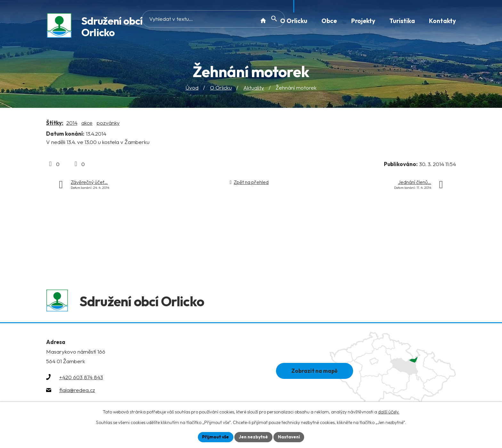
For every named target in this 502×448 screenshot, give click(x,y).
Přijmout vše (215, 437)
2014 (72, 123)
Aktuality (254, 88)
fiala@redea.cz (77, 391)
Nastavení (290, 437)
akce (87, 123)
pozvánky (108, 123)
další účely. (389, 412)
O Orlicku (221, 88)
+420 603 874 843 (81, 378)
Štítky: (55, 123)
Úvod (192, 88)
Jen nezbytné (253, 437)
